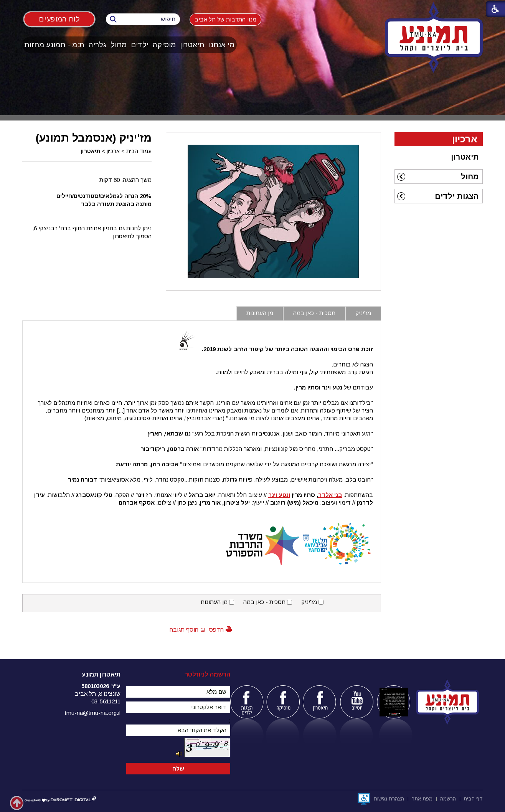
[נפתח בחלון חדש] (364, 799)
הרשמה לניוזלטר (207, 674)
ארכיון (113, 151)
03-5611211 (106, 701)
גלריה (97, 45)
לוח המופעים (59, 19)
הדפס (216, 630)
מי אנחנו (222, 45)
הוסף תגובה (184, 630)
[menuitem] (222, 45)
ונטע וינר (279, 495)
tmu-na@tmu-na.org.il (93, 713)
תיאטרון (192, 45)
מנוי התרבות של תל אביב (225, 19)
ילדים (140, 45)
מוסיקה (164, 45)
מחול (119, 45)
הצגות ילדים (457, 196)
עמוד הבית (139, 151)
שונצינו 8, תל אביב (98, 694)
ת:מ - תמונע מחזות (54, 45)
